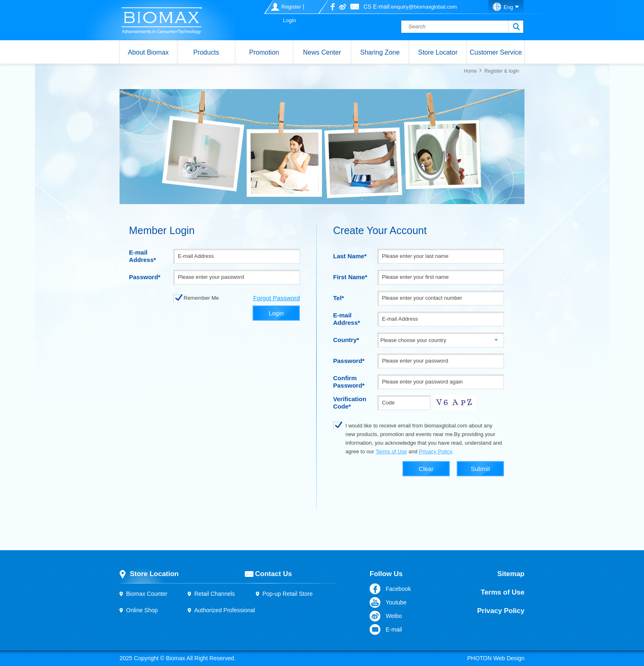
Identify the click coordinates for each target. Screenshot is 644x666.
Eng (508, 7)
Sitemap (511, 574)
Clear (426, 469)
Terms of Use (391, 451)
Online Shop (142, 610)
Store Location (154, 574)
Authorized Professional (225, 610)
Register (291, 7)
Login (290, 20)
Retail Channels (215, 594)
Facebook (398, 589)
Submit (480, 469)
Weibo (394, 616)
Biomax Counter (147, 594)
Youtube (396, 602)
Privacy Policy (435, 451)
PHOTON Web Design (496, 658)
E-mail (394, 629)
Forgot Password (277, 298)
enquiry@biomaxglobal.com (424, 7)
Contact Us (274, 574)
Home (470, 71)
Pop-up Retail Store (287, 594)
